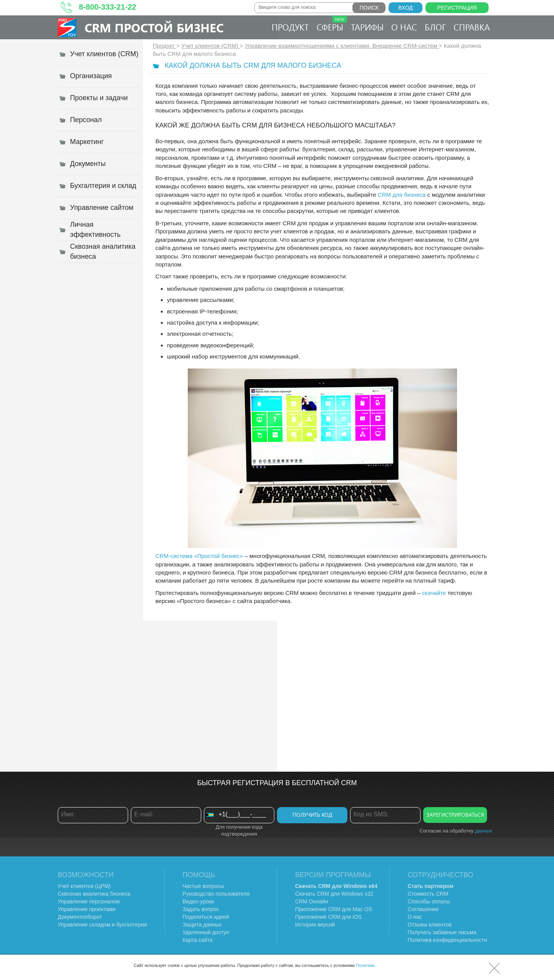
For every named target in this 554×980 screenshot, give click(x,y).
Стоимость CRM (428, 894)
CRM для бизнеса (402, 195)
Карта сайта (198, 940)
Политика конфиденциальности (448, 940)
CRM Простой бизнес (154, 28)
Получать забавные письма (442, 932)
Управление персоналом (89, 901)
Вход (405, 8)
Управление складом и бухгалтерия (102, 925)
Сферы (332, 24)
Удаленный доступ (206, 932)
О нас (404, 27)
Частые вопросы (204, 886)
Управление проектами (87, 909)
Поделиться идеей (206, 917)
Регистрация (457, 8)
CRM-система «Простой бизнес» (199, 556)
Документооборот (80, 917)
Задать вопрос (201, 909)
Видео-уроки (199, 901)
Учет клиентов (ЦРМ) (84, 886)
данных (483, 831)
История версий (315, 925)
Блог (435, 27)
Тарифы (367, 27)
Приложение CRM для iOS (328, 917)
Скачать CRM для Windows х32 (334, 894)
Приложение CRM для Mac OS (334, 909)
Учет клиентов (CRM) (210, 46)
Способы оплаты (429, 901)
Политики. (366, 965)
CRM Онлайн (312, 901)
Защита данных (202, 925)
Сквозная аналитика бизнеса (94, 894)
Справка (472, 27)
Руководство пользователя (216, 894)
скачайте (434, 593)
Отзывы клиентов (430, 925)
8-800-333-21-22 (108, 7)
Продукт (290, 27)
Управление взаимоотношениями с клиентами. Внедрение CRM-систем (342, 46)
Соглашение (423, 909)
